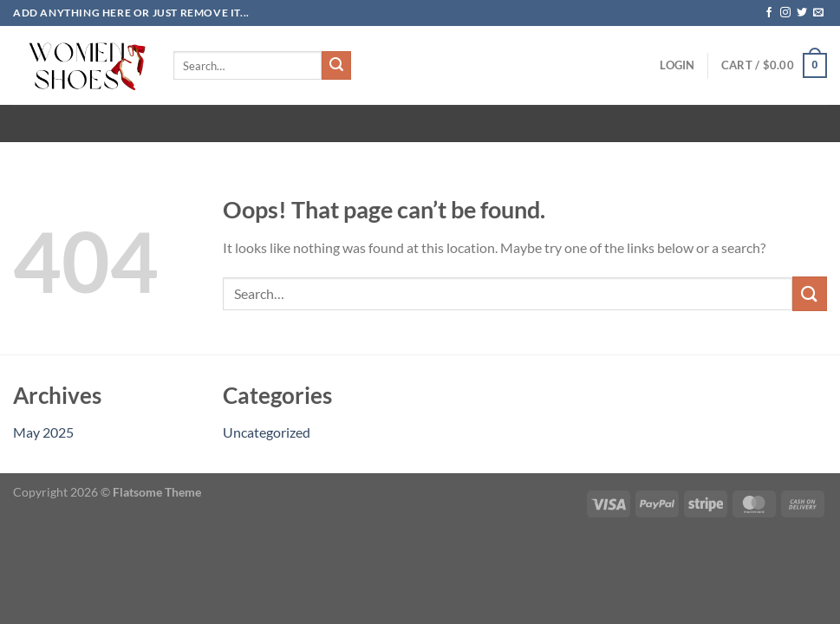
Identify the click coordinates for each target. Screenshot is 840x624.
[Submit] (336, 66)
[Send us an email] (818, 13)
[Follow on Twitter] (802, 13)
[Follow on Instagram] (785, 13)
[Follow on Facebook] (769, 13)
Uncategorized (267, 432)
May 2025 (43, 432)
